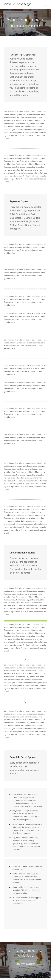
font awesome (25, 866)
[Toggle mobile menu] (45, 5)
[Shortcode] (26, 22)
